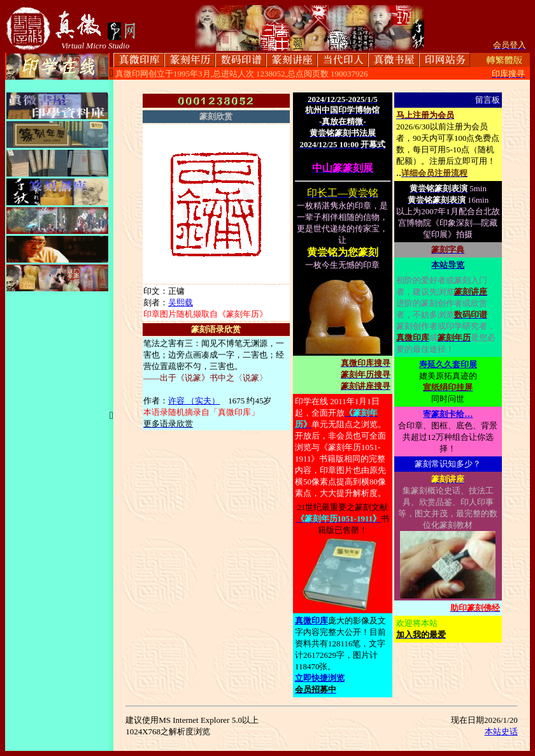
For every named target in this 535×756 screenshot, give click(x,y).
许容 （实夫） (194, 401)
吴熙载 (181, 302)
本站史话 (501, 731)
